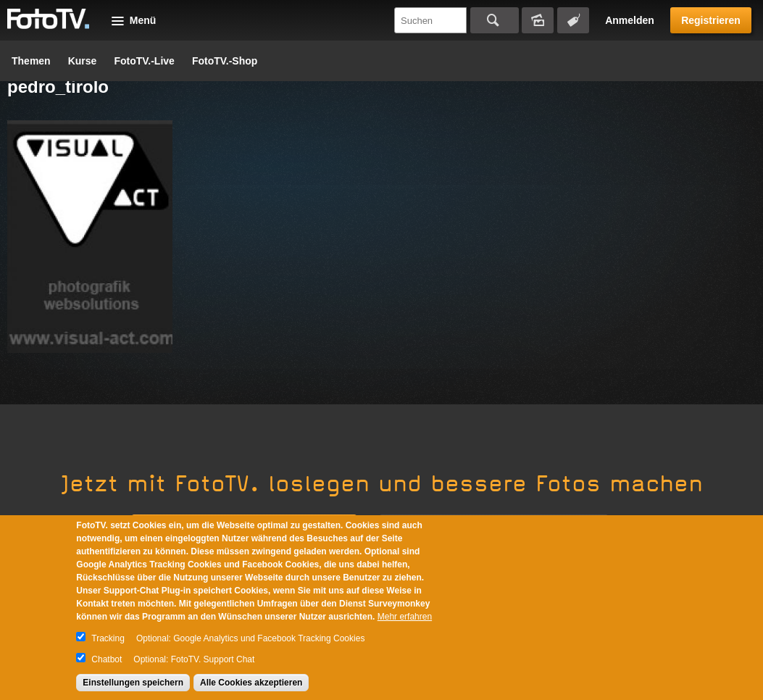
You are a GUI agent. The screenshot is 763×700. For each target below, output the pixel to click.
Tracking (108, 638)
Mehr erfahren (405, 617)
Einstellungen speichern (133, 683)
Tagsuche (573, 20)
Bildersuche (538, 20)
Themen (31, 61)
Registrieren (711, 20)
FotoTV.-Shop (225, 61)
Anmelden (630, 20)
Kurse (83, 61)
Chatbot (107, 659)
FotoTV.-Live (144, 61)
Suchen (495, 20)
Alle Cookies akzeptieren (251, 683)
